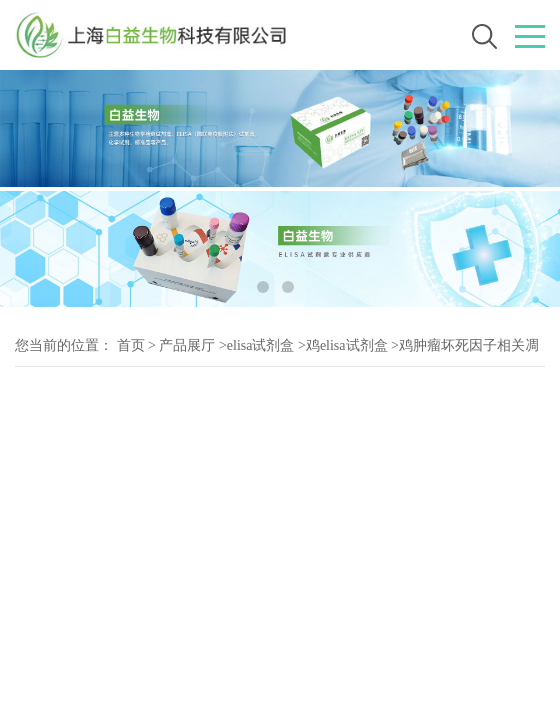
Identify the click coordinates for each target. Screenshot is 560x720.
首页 (131, 345)
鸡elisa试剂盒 (347, 345)
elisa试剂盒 (261, 345)
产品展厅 (187, 345)
